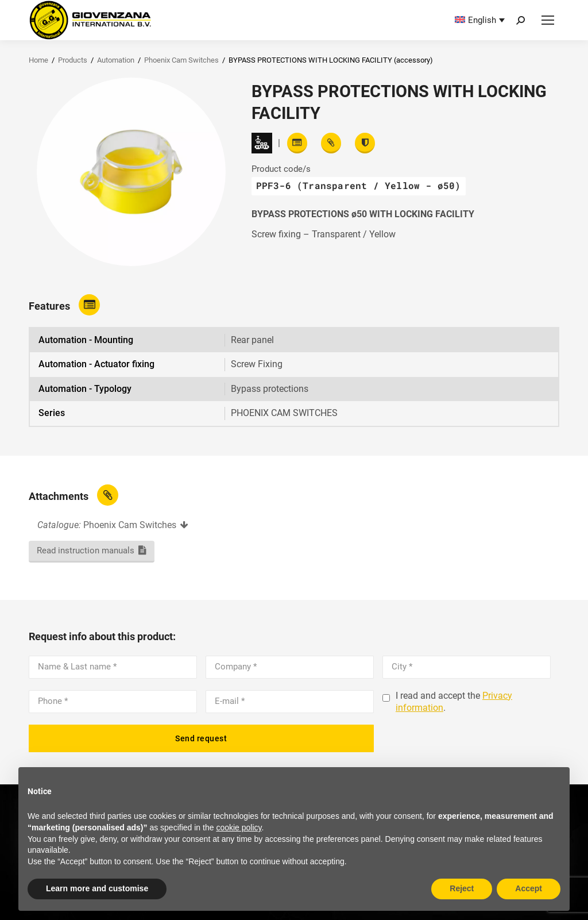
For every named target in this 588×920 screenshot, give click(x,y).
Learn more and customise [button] (97, 888)
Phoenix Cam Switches (181, 60)
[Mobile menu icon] (548, 20)
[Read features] (297, 143)
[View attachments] (331, 143)
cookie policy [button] (239, 827)
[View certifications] (365, 143)
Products (73, 60)
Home (38, 60)
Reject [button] (462, 888)
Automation (116, 60)
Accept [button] (529, 888)
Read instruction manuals (86, 551)
